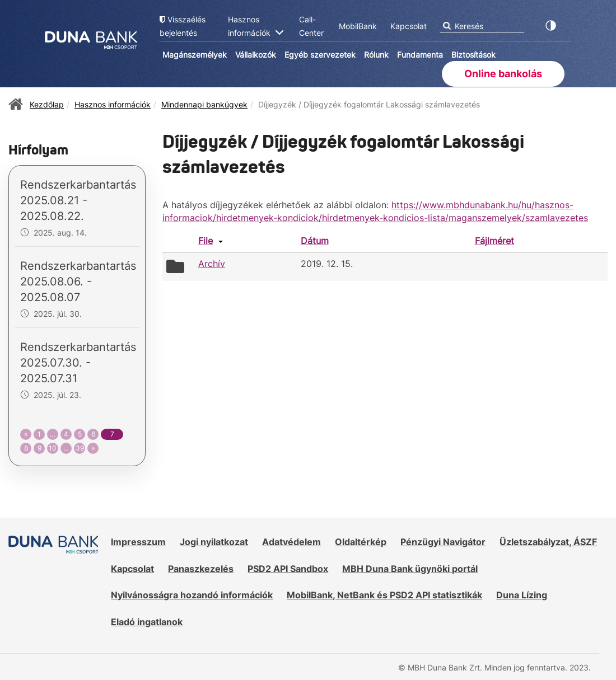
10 (53, 448)
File (206, 241)
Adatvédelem (291, 542)
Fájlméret (494, 241)
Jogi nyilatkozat (214, 542)
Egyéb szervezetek (320, 55)
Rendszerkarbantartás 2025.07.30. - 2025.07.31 (78, 363)
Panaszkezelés (201, 569)
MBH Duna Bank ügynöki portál (410, 569)
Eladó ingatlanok (147, 622)
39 (80, 448)
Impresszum (138, 542)
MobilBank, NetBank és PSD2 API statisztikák (384, 595)
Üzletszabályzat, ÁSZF (548, 542)
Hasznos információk (113, 104)
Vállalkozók (256, 55)
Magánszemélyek (195, 55)
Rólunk (376, 55)
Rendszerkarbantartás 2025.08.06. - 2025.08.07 (78, 282)
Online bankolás (503, 74)
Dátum (315, 241)
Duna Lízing (522, 595)
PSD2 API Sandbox (288, 569)
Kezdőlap (47, 104)
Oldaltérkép (361, 542)
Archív (212, 264)
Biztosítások (473, 55)
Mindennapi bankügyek (204, 104)
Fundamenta (420, 55)
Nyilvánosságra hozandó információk (192, 595)
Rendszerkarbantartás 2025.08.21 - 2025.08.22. (78, 200)
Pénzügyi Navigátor (443, 542)
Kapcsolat (132, 569)
